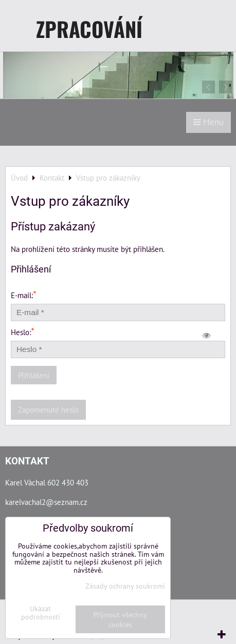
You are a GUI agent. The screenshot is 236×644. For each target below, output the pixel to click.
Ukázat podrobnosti (41, 613)
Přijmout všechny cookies (120, 619)
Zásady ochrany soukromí (125, 586)
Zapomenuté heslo (48, 409)
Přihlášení (34, 375)
